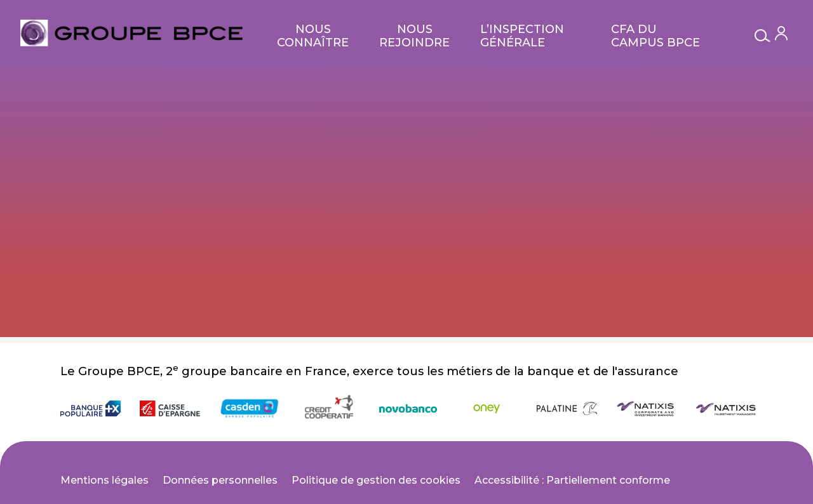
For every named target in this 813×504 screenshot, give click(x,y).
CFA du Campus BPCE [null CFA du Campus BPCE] (655, 36)
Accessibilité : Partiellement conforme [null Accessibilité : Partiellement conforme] (572, 480)
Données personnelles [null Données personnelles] (220, 480)
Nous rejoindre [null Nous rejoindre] (414, 36)
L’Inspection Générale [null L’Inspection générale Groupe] (522, 36)
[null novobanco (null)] (408, 408)
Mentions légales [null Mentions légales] (104, 480)
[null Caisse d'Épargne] (170, 408)
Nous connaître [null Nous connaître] (313, 36)
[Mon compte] (781, 33)
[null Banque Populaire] (91, 408)
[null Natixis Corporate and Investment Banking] (646, 408)
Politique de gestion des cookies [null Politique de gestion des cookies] (376, 480)
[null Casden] (249, 408)
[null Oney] (487, 408)
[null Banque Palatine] (567, 408)
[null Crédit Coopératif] (329, 408)
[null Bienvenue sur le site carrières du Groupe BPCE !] (131, 33)
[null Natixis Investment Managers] (726, 408)
